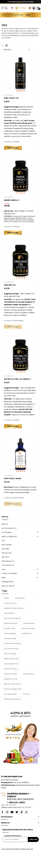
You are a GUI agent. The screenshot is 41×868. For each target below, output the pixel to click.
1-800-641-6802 (16, 803)
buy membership (10, 694)
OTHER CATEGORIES (9, 573)
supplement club (11, 679)
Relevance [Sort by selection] (17, 50)
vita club (26, 694)
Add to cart (13, 148)
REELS (4, 578)
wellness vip (27, 633)
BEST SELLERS (7, 545)
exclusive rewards (28, 628)
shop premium (29, 623)
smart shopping (10, 654)
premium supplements (13, 689)
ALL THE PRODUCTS (9, 528)
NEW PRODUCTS (8, 561)
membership (20, 598)
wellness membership (12, 699)
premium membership (12, 644)
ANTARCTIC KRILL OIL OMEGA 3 (17, 379)
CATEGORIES (7, 532)
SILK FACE (5, 557)
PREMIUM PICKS (8, 582)
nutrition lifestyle (10, 674)
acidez (6, 598)
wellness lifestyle (11, 623)
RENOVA (5, 524)
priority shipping (10, 633)
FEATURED (5, 549)
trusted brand (9, 613)
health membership (11, 659)
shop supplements (11, 664)
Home (5, 517)
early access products (12, 618)
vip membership (10, 638)
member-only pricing (12, 684)
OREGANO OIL (10, 285)
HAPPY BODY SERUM (13, 479)
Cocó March (9, 95)
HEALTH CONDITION (9, 536)
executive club (10, 628)
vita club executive (11, 649)
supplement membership (14, 608)
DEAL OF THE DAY (8, 586)
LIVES (4, 569)
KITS (3, 541)
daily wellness (29, 674)
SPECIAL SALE (7, 553)
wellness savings (10, 669)
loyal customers (10, 603)
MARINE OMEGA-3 (12, 200)
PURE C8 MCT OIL (11, 98)
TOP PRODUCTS (8, 565)
